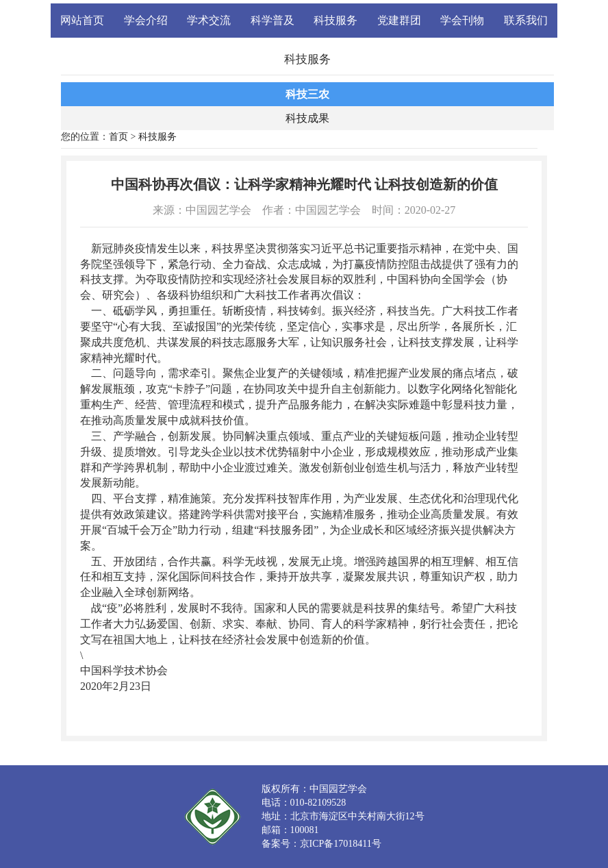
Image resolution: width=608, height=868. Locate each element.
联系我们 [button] (526, 20)
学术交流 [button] (209, 20)
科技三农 (307, 94)
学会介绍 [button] (146, 20)
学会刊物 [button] (462, 20)
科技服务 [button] (335, 20)
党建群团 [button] (399, 20)
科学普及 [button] (273, 20)
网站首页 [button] (82, 20)
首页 (118, 137)
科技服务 (157, 137)
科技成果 (307, 118)
